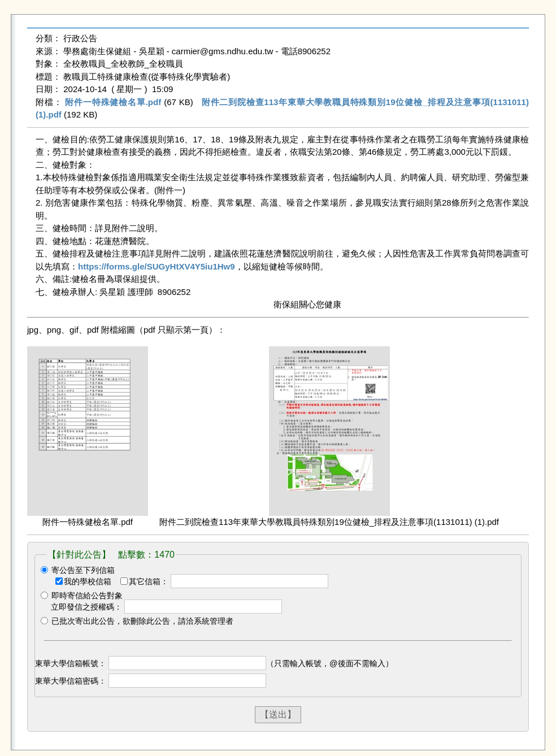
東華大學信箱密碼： (71, 681)
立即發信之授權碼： (86, 607)
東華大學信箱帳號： (71, 663)
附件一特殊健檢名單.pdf (113, 102)
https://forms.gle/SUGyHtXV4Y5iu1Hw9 (157, 266)
